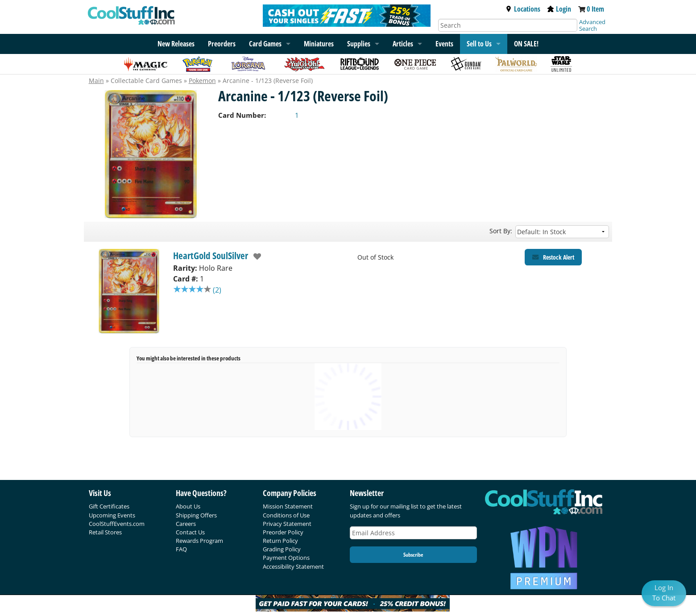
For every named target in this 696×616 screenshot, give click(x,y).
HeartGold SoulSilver (211, 256)
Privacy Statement (287, 524)
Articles (403, 44)
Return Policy (280, 541)
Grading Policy (282, 549)
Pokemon (202, 81)
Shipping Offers (196, 515)
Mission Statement (288, 506)
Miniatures (319, 44)
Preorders (222, 44)
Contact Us (190, 532)
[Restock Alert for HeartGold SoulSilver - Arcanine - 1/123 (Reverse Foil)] (553, 257)
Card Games (265, 44)
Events (444, 44)
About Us (188, 506)
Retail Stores (105, 532)
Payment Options (286, 558)
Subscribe (413, 555)
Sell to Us (479, 44)
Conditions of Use (286, 515)
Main (96, 81)
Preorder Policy (283, 532)
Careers (186, 524)
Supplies (359, 44)
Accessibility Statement (293, 566)
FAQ (181, 549)
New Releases (176, 44)
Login (559, 9)
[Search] (508, 25)
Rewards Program (199, 541)
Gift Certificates (109, 506)
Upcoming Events (112, 515)
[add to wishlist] (255, 256)
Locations (523, 9)
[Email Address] (414, 533)
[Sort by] (562, 232)
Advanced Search (592, 25)
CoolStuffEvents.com (117, 524)
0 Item (595, 9)
